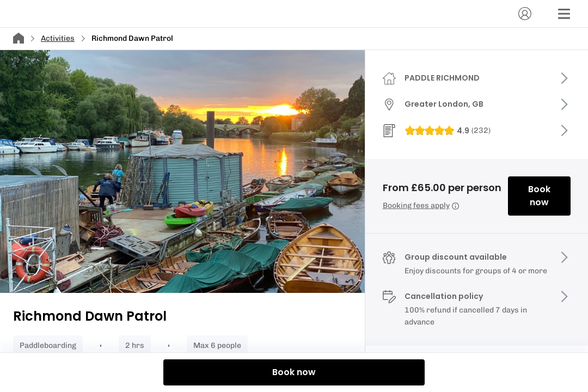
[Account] (525, 14)
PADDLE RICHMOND (442, 78)
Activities (58, 38)
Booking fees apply (421, 206)
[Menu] (564, 14)
